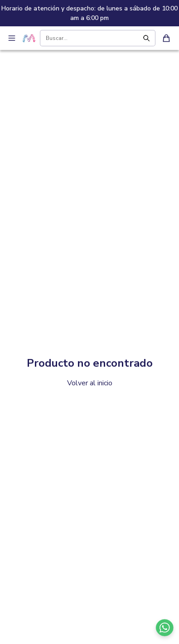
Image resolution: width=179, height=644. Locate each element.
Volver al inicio (90, 383)
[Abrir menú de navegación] (12, 38)
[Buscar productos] (91, 38)
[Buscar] (148, 38)
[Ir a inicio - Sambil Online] (29, 38)
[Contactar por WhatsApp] (164, 628)
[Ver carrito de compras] (166, 38)
